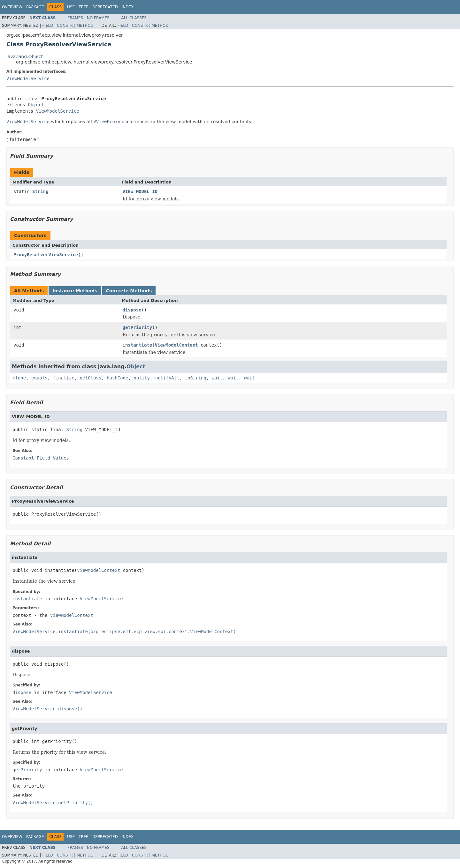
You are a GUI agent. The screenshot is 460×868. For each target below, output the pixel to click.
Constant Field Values (41, 458)
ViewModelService (28, 79)
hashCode (117, 378)
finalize (63, 378)
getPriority (138, 327)
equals (39, 378)
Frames (75, 18)
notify (142, 378)
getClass (91, 378)
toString (196, 378)
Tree (84, 7)
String (40, 191)
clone (19, 378)
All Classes (134, 18)
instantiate (138, 345)
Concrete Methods (129, 291)
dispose (132, 310)
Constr (65, 26)
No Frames (98, 18)
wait (217, 378)
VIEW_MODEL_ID (140, 191)
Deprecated (105, 7)
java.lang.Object (25, 56)
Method (85, 26)
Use (71, 7)
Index (128, 7)
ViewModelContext (176, 345)
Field (48, 26)
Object (36, 105)
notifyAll (167, 378)
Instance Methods (75, 291)
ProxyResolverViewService (46, 255)
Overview (12, 7)
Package (35, 7)
